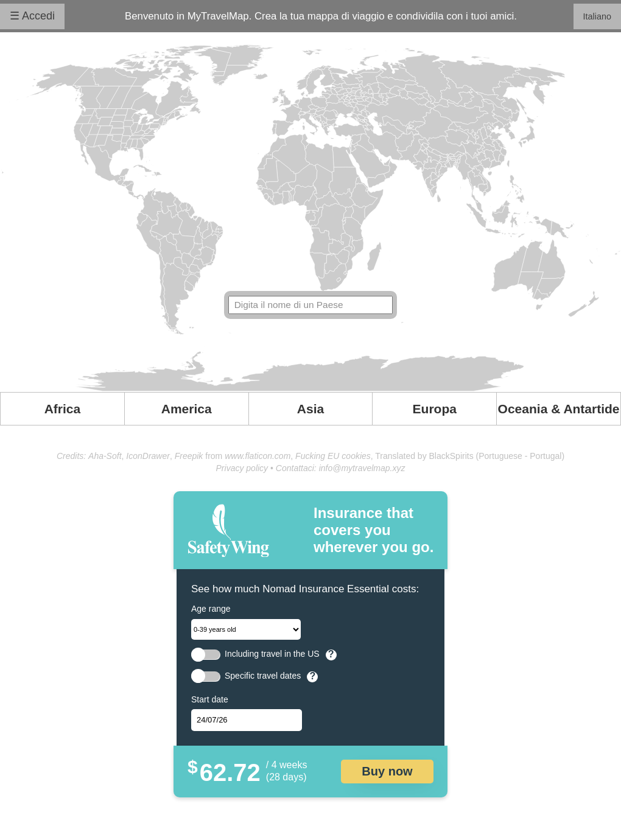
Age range (211, 609)
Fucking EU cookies (333, 456)
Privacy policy (242, 468)
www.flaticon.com (258, 456)
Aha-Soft (105, 456)
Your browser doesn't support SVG (310, 218)
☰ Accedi (32, 16)
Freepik (189, 456)
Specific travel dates (263, 676)
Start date (210, 699)
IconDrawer (148, 456)
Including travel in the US (272, 654)
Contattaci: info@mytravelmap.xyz (341, 468)
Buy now (387, 771)
